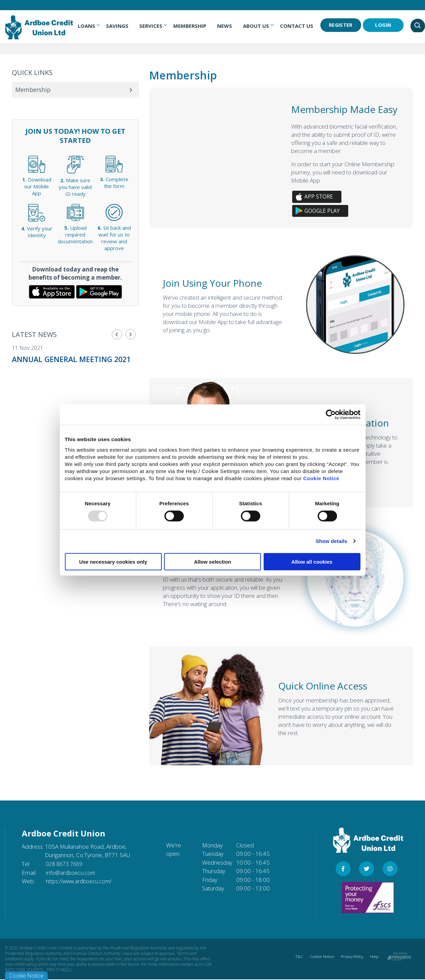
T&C (296, 957)
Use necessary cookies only (113, 561)
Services (154, 26)
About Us (259, 26)
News (226, 26)
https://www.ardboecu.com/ (81, 881)
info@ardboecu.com (71, 873)
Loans (89, 26)
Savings (118, 26)
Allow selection (212, 561)
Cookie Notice (321, 478)
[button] (117, 334)
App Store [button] (319, 197)
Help (374, 957)
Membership (191, 26)
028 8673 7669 (66, 864)
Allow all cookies (312, 561)
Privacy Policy (351, 957)
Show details (331, 541)
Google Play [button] (322, 211)
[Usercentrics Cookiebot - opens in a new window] (331, 415)
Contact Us (298, 26)
